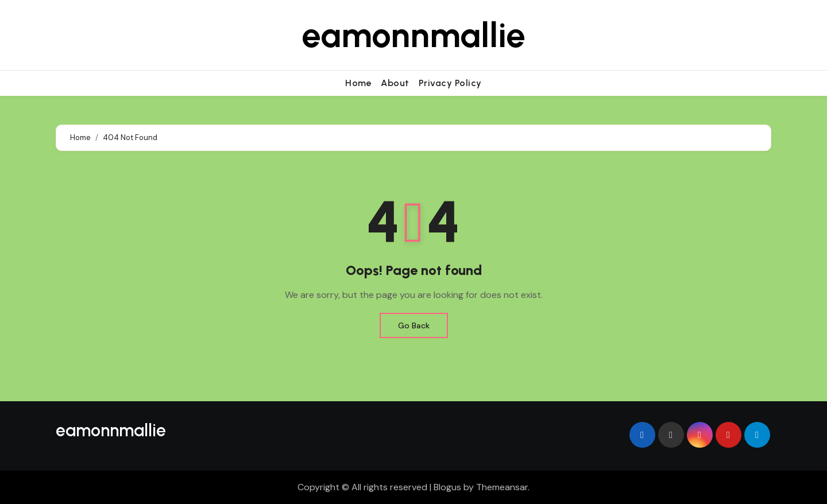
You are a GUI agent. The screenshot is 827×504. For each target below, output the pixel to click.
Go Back (414, 325)
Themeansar (502, 487)
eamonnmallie (413, 35)
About (395, 83)
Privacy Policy (450, 83)
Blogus (447, 487)
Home (358, 83)
